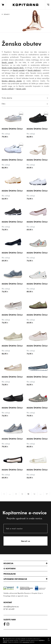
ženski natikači (8, 89)
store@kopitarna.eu (11, 607)
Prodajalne (10, 574)
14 (34, 494)
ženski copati (7, 62)
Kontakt (8, 602)
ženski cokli (21, 89)
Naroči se (26, 541)
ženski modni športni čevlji (13, 68)
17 (47, 494)
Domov (7, 14)
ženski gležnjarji (34, 70)
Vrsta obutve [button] (7, 98)
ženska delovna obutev (12, 81)
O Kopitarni (10, 569)
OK (49, 640)
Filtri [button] (4, 104)
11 (16, 494)
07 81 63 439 (9, 609)
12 (22, 494)
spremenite (26, 642)
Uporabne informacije (15, 579)
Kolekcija (8, 563)
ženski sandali (19, 70)
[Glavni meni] (48, 5)
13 (28, 494)
